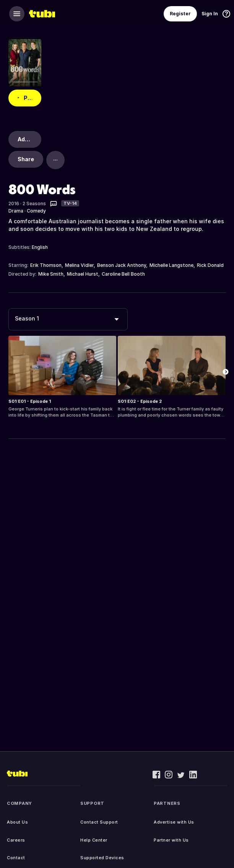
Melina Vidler (79, 265)
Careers (16, 840)
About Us (17, 822)
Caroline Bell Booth (123, 274)
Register (180, 14)
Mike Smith (51, 274)
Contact (16, 858)
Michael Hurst (83, 274)
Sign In (210, 14)
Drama (16, 211)
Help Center (94, 840)
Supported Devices (102, 858)
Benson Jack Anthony (122, 265)
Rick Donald (210, 265)
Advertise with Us (174, 822)
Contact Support (99, 822)
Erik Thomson (46, 265)
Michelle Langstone (171, 265)
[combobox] (68, 319)
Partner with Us (171, 840)
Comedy (36, 211)
